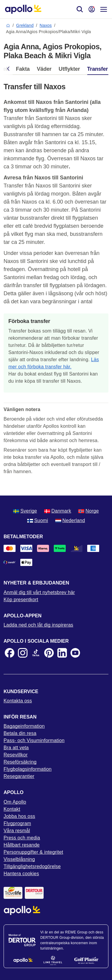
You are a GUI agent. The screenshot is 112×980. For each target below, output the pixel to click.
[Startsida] (23, 9)
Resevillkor (16, 755)
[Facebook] (10, 653)
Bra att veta (16, 748)
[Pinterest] (49, 653)
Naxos (46, 25)
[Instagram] (23, 653)
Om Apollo (15, 802)
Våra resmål (17, 831)
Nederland (70, 520)
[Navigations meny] (104, 9)
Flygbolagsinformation (28, 769)
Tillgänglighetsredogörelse (32, 866)
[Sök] (80, 9)
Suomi (38, 520)
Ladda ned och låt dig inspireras (38, 625)
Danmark (58, 511)
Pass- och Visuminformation (34, 740)
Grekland (25, 25)
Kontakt (12, 809)
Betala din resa (20, 733)
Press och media (22, 838)
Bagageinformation (24, 726)
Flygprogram (17, 823)
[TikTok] (36, 653)
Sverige (25, 511)
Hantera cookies (21, 874)
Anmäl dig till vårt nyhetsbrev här (39, 592)
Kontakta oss (18, 701)
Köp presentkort (21, 600)
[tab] (23, 70)
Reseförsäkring (20, 762)
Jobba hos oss (19, 816)
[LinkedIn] (62, 653)
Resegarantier (19, 776)
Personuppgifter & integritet (33, 852)
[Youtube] (75, 653)
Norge (89, 511)
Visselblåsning (19, 859)
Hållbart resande (22, 845)
